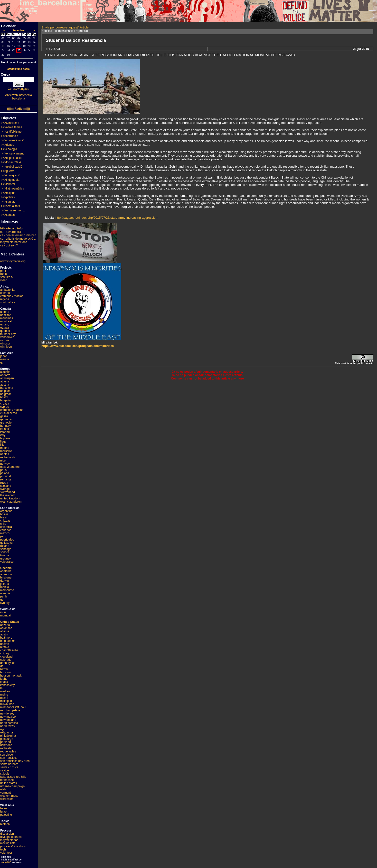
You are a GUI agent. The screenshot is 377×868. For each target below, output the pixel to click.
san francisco (9, 758)
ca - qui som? (9, 245)
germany (6, 419)
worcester (7, 799)
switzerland (8, 492)
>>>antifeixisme (11, 132)
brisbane (6, 578)
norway (5, 464)
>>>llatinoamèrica (13, 189)
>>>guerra (8, 171)
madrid (5, 448)
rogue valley (8, 751)
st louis (5, 774)
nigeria (5, 299)
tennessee (7, 780)
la (1, 688)
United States (10, 622)
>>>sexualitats (10, 206)
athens (5, 381)
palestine (6, 815)
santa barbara (9, 764)
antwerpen (7, 378)
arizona (5, 625)
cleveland (6, 657)
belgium (5, 391)
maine (4, 695)
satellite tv (7, 277)
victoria (5, 340)
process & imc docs (13, 846)
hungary (5, 426)
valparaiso (7, 562)
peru (3, 536)
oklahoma (7, 732)
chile (3, 524)
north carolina (9, 723)
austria (5, 385)
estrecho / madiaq (12, 296)
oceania (5, 593)
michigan (6, 701)
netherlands (8, 457)
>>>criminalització (13, 140)
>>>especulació (11, 158)
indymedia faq (9, 840)
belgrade (6, 394)
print (3, 271)
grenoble (6, 423)
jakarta (5, 584)
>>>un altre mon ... (13, 210)
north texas (7, 726)
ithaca (4, 682)
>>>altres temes (11, 127)
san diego (7, 755)
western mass (9, 796)
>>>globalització (12, 167)
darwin (5, 581)
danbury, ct (7, 663)
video (4, 280)
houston (5, 672)
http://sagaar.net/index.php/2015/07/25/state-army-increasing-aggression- (107, 218)
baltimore (6, 638)
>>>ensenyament (12, 154)
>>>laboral (8, 184)
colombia (6, 527)
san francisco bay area (15, 761)
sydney (5, 603)
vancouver (7, 337)
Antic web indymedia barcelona (19, 97)
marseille (6, 451)
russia (4, 483)
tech (3, 850)
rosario (5, 546)
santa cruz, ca (9, 767)
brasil (4, 517)
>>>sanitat (8, 202)
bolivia (4, 514)
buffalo (5, 647)
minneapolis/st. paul (13, 707)
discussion (7, 834)
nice (3, 461)
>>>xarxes (8, 215)
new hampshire (10, 710)
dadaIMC (6, 862)
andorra (5, 375)
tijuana (5, 555)
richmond (6, 745)
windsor (5, 344)
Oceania (6, 568)
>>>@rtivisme (10, 123)
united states (9, 783)
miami (4, 698)
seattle (5, 770)
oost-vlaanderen (11, 467)
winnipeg (6, 347)
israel (4, 812)
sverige (5, 489)
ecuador (5, 530)
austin (4, 634)
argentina (6, 511)
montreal (6, 321)
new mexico (8, 717)
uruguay (5, 559)
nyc (3, 729)
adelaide (6, 571)
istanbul (5, 432)
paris (3, 470)
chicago (5, 653)
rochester (6, 748)
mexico (5, 533)
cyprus (5, 407)
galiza (4, 416)
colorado (6, 660)
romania (5, 479)
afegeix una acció (19, 69)
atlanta (5, 631)
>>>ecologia (9, 149)
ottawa (5, 328)
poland (5, 473)
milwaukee (7, 704)
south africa (8, 302)
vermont (5, 793)
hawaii (4, 669)
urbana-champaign (12, 786)
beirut (4, 808)
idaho (4, 679)
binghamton (8, 641)
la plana (5, 438)
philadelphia (8, 736)
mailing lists (8, 843)
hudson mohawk (11, 676)
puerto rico (7, 540)
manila (5, 359)
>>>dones (8, 145)
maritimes (7, 318)
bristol (4, 397)
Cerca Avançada (19, 89)
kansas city (7, 685)
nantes (5, 454)
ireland (5, 429)
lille (2, 445)
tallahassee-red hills (13, 777)
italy (3, 435)
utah (3, 789)
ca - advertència (11, 232)
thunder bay (8, 334)
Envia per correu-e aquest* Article (65, 27)
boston (5, 644)
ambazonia (7, 290)
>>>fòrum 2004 (11, 162)
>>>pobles (8, 197)
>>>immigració (11, 175)
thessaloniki (8, 495)
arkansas (6, 628)
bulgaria (5, 400)
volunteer (6, 853)
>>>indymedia (10, 180)
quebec (5, 331)
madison (6, 691)
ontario (5, 325)
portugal (5, 476)
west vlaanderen (11, 502)
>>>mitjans (8, 193)
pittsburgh (7, 739)
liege (3, 442)
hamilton (6, 315)
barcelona (7, 388)
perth (4, 597)
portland (5, 742)
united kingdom (10, 498)
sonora (5, 552)
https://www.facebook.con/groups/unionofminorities (78, 346)
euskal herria (9, 413)
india (3, 612)
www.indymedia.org (13, 261)
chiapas (5, 521)
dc (2, 666)
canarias (6, 293)
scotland (6, 486)
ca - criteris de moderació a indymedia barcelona (18, 240)
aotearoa (6, 574)
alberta (5, 312)
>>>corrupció (9, 136)
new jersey (7, 714)
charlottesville (9, 650)
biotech (5, 824)
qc (2, 362)
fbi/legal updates (11, 837)
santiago (6, 549)
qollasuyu (6, 543)
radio (4, 274)
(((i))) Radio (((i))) (19, 109)
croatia (5, 404)
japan (4, 356)
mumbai (5, 615)
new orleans (8, 720)
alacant (5, 372)
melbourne (7, 590)
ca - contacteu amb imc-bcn (18, 235)
